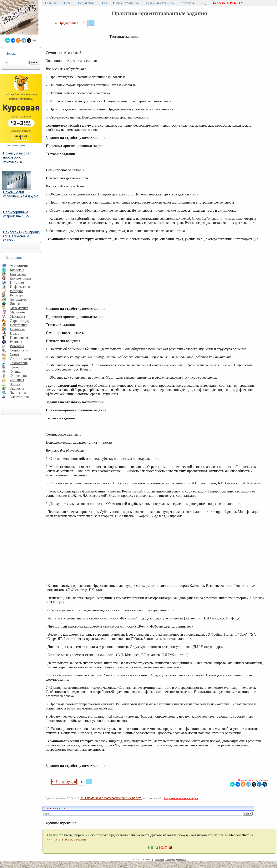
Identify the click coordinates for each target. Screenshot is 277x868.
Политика (17, 329)
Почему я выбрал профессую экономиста (17, 157)
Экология (17, 388)
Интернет (17, 283)
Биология (17, 270)
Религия (16, 342)
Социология (19, 350)
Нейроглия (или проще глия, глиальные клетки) (21, 236)
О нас (66, 3)
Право (15, 333)
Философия (19, 376)
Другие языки (20, 278)
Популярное (86, 3)
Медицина (18, 312)
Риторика (17, 346)
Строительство (21, 359)
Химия (15, 384)
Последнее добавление (176, 860)
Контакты (187, 3)
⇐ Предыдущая (66, 23)
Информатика (20, 287)
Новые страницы (125, 3)
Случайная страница (159, 3)
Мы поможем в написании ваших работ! (111, 798)
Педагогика (19, 325)
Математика (19, 308)
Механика (17, 316)
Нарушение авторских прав (181, 798)
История (16, 291)
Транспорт (18, 367)
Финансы (17, 380)
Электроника (20, 397)
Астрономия (19, 266)
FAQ (203, 3)
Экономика (18, 393)
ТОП (104, 3)
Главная (51, 3)
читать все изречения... (71, 839)
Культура (17, 295)
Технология (19, 363)
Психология (19, 338)
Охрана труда (20, 321)
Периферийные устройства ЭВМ (16, 214)
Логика (15, 304)
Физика (15, 371)
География (18, 274)
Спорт (15, 354)
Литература (19, 299)
